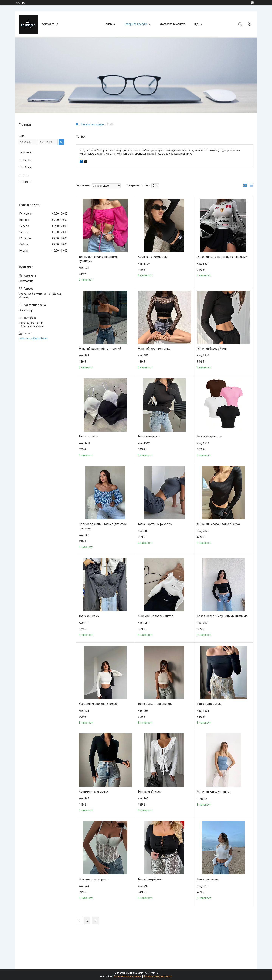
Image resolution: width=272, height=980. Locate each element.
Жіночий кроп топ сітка (154, 349)
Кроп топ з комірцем (153, 257)
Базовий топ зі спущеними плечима (222, 616)
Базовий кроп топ (209, 436)
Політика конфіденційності (158, 976)
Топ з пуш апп (88, 436)
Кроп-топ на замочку (93, 791)
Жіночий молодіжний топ (155, 616)
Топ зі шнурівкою (150, 879)
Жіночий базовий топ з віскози (219, 524)
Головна (110, 24)
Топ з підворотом (209, 704)
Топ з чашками (89, 616)
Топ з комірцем (149, 436)
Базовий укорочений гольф (98, 704)
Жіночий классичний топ (214, 791)
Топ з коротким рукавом (155, 524)
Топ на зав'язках (149, 791)
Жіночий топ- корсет (93, 879)
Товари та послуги (136, 24)
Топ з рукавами (208, 879)
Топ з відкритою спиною (155, 704)
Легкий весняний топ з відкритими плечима (103, 526)
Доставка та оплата (173, 24)
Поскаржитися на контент (128, 976)
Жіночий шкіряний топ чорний (100, 349)
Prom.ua (154, 973)
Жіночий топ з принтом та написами (222, 257)
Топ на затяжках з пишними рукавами (98, 259)
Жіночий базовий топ (212, 349)
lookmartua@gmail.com (33, 339)
